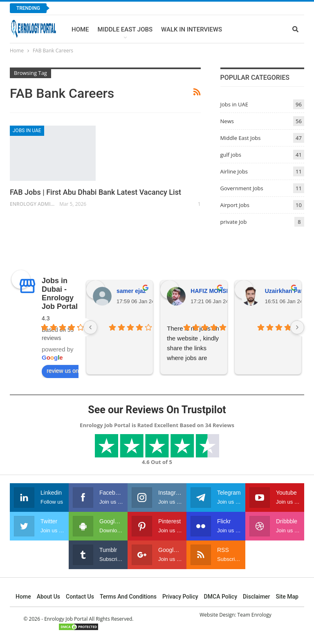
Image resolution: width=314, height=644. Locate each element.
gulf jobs (231, 155)
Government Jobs (242, 188)
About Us (48, 597)
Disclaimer (257, 597)
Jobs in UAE (27, 131)
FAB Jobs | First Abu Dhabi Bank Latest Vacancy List (95, 192)
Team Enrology (255, 615)
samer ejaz (131, 291)
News (227, 121)
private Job (234, 222)
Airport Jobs (235, 205)
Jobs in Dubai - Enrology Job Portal (60, 294)
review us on (67, 371)
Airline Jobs (234, 171)
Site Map (287, 597)
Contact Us (80, 597)
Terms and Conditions (128, 597)
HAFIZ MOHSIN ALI (216, 291)
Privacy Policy (180, 597)
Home (80, 29)
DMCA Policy (221, 597)
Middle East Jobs (125, 29)
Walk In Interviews (192, 29)
